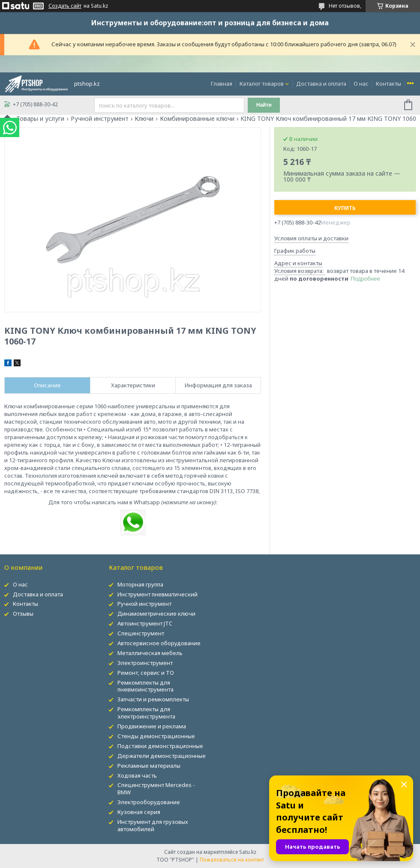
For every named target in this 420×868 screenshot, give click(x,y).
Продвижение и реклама (152, 726)
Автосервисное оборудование (159, 643)
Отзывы (23, 614)
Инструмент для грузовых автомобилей (153, 825)
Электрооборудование (149, 802)
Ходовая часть (137, 775)
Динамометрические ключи (156, 614)
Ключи (144, 119)
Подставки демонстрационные (160, 746)
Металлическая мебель (150, 653)
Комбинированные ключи (197, 119)
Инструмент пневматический (157, 594)
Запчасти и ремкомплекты (153, 699)
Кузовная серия (139, 812)
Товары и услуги (40, 119)
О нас (361, 84)
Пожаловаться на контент (232, 860)
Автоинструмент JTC (145, 623)
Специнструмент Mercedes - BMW (156, 789)
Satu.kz (248, 852)
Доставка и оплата (321, 84)
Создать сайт (65, 6)
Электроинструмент (145, 663)
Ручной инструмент (100, 119)
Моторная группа (140, 584)
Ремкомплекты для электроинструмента (146, 713)
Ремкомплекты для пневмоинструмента (145, 686)
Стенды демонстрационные (156, 736)
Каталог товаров (262, 84)
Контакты (388, 84)
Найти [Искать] (264, 105)
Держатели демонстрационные (162, 756)
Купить (345, 208)
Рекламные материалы (149, 766)
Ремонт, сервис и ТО (146, 673)
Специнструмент (141, 633)
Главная (222, 84)
